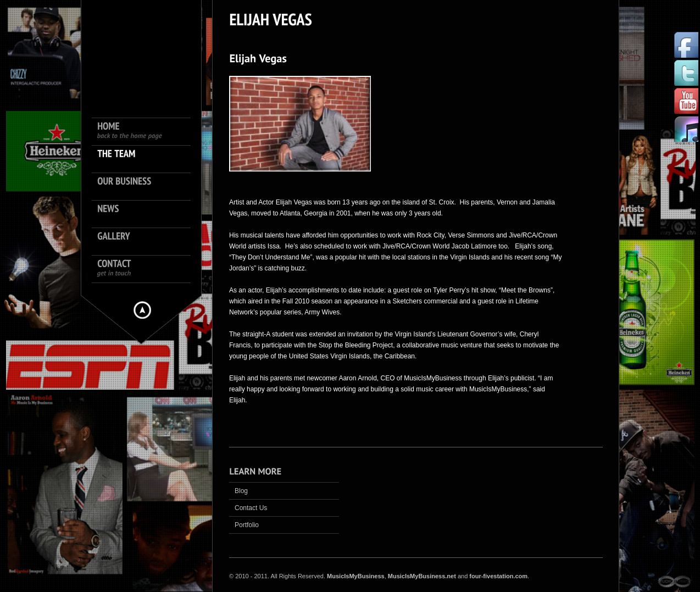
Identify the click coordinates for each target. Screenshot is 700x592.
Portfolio (247, 525)
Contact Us (251, 508)
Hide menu (142, 310)
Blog (241, 491)
